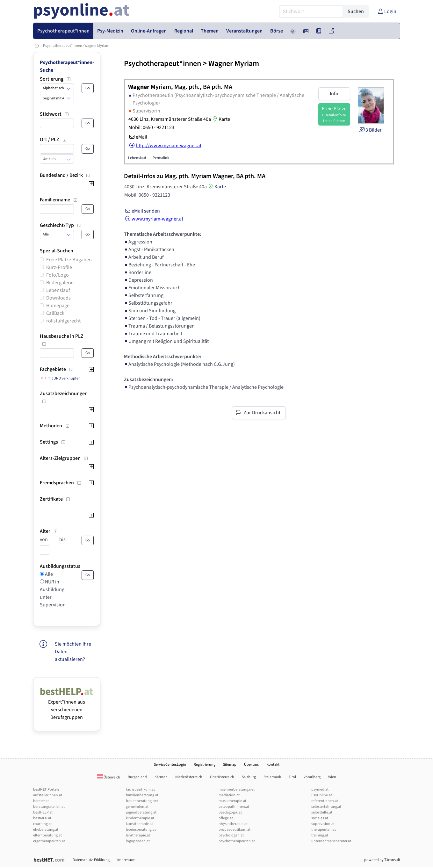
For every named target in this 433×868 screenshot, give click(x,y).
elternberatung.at (47, 835)
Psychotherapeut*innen (63, 46)
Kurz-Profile (59, 267)
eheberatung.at (46, 830)
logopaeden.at (138, 841)
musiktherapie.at (232, 801)
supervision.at (323, 824)
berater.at (41, 801)
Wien (332, 777)
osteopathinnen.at (234, 807)
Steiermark (272, 777)
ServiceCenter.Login (170, 765)
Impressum (126, 860)
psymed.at (320, 789)
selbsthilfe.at (322, 812)
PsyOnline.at (322, 795)
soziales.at (320, 818)
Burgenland (137, 777)
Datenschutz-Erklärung (91, 860)
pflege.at (226, 818)
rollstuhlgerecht (63, 321)
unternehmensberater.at (331, 841)
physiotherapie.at (233, 824)
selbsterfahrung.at (326, 807)
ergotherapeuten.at (49, 841)
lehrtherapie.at (138, 835)
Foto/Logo (58, 275)
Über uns (251, 765)
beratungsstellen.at (49, 807)
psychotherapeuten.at (237, 841)
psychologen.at (231, 835)
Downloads (58, 298)
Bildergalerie (60, 283)
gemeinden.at (137, 807)
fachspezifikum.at (140, 789)
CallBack (55, 313)
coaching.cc (43, 824)
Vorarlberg (312, 777)
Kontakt (273, 765)
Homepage (58, 306)
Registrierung (205, 765)
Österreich (109, 777)
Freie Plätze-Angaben (69, 260)
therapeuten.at (324, 830)
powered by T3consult (382, 860)
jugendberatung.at (141, 812)
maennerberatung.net (237, 789)
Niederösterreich (189, 777)
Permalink (161, 158)
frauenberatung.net (142, 801)
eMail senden (142, 211)
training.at (320, 835)
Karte (220, 119)
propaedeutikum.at (235, 830)
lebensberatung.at (141, 830)
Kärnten (161, 777)
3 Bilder (370, 130)
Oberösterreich (222, 777)
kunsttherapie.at (139, 824)
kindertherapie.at (140, 818)
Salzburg (249, 777)
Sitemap (230, 765)
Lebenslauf (58, 290)
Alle (48, 574)
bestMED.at (42, 818)
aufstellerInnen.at (48, 795)
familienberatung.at (142, 795)
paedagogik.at (230, 812)
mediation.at (229, 795)
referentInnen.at (325, 801)
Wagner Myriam (97, 46)
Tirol (292, 777)
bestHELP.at (43, 812)
